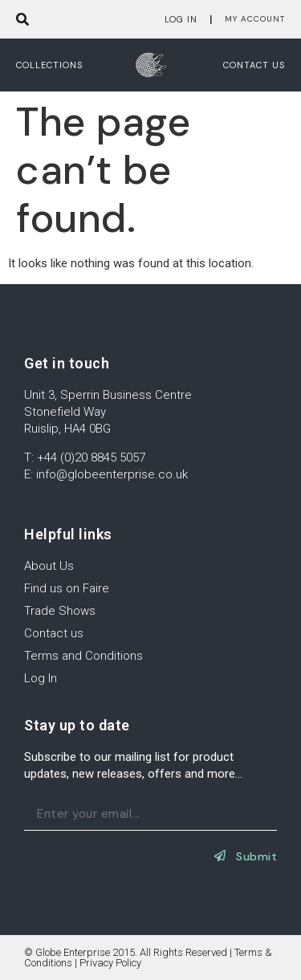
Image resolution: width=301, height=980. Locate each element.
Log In (181, 19)
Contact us (254, 65)
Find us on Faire (67, 588)
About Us (49, 566)
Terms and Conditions (83, 656)
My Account (255, 19)
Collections (49, 65)
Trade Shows (60, 611)
